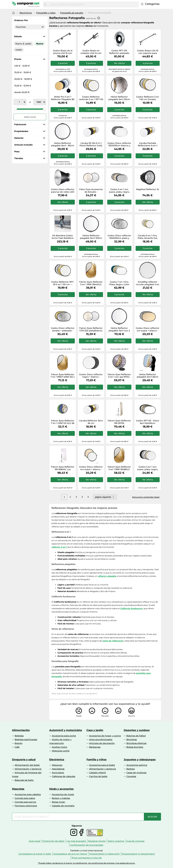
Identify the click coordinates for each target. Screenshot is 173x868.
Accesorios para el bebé (102, 765)
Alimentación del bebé (27, 765)
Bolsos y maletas (61, 798)
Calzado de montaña (63, 806)
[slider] (15, 109)
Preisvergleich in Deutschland (138, 854)
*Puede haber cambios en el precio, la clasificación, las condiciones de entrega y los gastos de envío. (87, 863)
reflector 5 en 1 (59, 547)
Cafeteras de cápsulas (64, 776)
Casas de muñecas (136, 773)
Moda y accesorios (61, 789)
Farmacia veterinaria (26, 806)
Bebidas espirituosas (26, 739)
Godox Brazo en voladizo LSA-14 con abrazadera (91, 52)
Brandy (19, 743)
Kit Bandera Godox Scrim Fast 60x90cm (63, 237)
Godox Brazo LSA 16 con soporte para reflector (148, 52)
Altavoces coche (61, 751)
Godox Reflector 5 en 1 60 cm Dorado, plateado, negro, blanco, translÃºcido (148, 98)
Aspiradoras (58, 769)
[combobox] (93, 5)
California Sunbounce (131, 608)
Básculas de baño (24, 780)
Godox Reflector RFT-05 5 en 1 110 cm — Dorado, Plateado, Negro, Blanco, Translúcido (63, 283)
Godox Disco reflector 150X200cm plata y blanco (119, 237)
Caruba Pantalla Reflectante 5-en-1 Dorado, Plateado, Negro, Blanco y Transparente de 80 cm (148, 144)
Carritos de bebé (98, 776)
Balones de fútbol (136, 736)
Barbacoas (95, 747)
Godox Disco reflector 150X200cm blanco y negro (119, 144)
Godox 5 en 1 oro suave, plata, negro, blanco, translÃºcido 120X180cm (119, 191)
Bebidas (19, 736)
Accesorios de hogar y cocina (105, 736)
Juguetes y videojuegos (140, 759)
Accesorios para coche (64, 736)
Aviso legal (35, 841)
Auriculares (58, 773)
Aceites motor (60, 747)
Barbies (131, 769)
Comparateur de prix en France (70, 854)
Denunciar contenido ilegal (146, 497)
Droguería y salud (24, 759)
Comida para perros (25, 802)
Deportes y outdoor (137, 730)
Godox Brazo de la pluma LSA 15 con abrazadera (63, 52)
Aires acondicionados (101, 739)
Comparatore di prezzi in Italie (35, 854)
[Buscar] (45, 5)
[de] (19, 102)
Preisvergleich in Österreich (104, 854)
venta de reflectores (113, 641)
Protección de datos (53, 841)
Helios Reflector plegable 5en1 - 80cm (63, 144)
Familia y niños (96, 759)
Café (17, 747)
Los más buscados (76, 841)
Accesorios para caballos (28, 794)
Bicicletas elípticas (136, 743)
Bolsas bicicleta (135, 747)
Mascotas (18, 789)
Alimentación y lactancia (28, 769)
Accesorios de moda (63, 794)
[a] (39, 102)
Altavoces (57, 765)
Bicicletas (132, 739)
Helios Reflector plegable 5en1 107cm (91, 237)
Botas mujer (59, 802)
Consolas (131, 776)
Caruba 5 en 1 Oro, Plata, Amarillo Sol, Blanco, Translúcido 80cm (148, 237)
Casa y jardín (95, 730)
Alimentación (21, 730)
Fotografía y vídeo (46, 13)
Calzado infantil (98, 773)
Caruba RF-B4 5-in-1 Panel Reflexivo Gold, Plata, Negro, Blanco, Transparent (91, 144)
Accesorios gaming (137, 765)
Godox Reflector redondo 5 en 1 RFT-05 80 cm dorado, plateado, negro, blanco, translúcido (91, 98)
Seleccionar (30, 117)
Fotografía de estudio (72, 13)
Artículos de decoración (102, 743)
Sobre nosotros (116, 841)
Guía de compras (135, 841)
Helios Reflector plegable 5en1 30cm (119, 98)
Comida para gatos (25, 798)
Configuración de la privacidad (87, 845)
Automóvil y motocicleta (66, 730)
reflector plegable (107, 576)
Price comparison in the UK (87, 858)
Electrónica (26, 13)
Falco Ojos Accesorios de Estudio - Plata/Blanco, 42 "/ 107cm (91, 191)
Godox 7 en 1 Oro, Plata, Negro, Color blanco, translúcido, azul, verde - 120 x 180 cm (119, 283)
